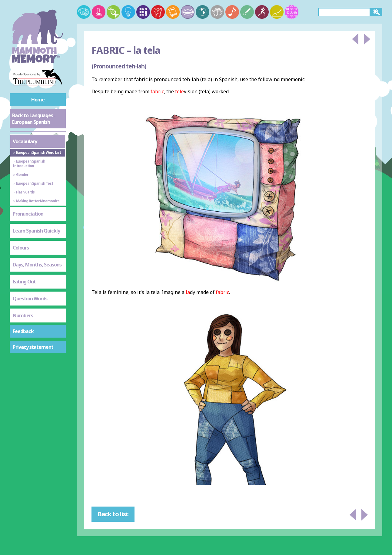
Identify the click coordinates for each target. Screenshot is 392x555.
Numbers (23, 315)
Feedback (23, 331)
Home (38, 100)
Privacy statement (33, 347)
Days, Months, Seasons (37, 265)
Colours (21, 248)
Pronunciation (28, 214)
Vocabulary (25, 141)
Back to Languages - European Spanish (34, 119)
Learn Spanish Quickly (36, 231)
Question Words (30, 299)
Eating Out (24, 282)
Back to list (113, 514)
